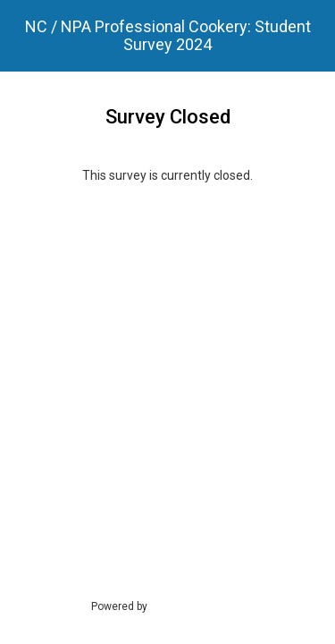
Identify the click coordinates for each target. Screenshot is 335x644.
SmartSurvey (199, 606)
